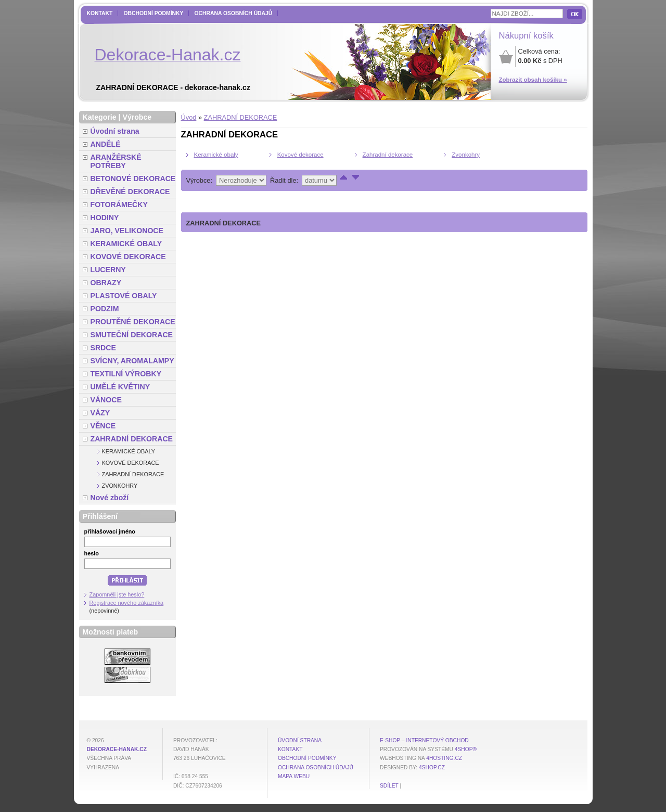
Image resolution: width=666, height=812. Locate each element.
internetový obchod (437, 740)
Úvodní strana (115, 131)
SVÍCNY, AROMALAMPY (132, 361)
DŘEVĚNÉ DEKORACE (130, 192)
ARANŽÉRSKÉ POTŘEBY (116, 161)
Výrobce (137, 117)
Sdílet (389, 786)
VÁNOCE (106, 400)
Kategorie (100, 117)
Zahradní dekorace (388, 155)
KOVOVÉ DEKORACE (128, 257)
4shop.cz (432, 767)
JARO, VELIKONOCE (127, 231)
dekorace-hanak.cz (117, 749)
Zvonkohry (466, 155)
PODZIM (105, 309)
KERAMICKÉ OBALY (126, 244)
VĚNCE (103, 426)
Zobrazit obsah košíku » (533, 80)
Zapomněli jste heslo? (117, 594)
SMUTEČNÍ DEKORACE (132, 335)
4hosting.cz (444, 758)
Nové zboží (110, 498)
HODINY (105, 218)
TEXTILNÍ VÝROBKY (126, 374)
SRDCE (103, 348)
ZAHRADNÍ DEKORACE (241, 117)
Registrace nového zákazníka (127, 603)
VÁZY (100, 413)
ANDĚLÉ (106, 144)
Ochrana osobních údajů (233, 13)
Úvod (189, 117)
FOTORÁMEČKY (119, 205)
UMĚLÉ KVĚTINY (120, 387)
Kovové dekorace (300, 155)
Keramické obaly (216, 155)
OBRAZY (106, 283)
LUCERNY (108, 270)
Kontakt (100, 13)
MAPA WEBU (294, 776)
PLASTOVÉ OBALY (124, 296)
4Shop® (466, 749)
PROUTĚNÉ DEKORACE (133, 322)
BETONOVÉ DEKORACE (133, 179)
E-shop (390, 740)
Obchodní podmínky (153, 13)
